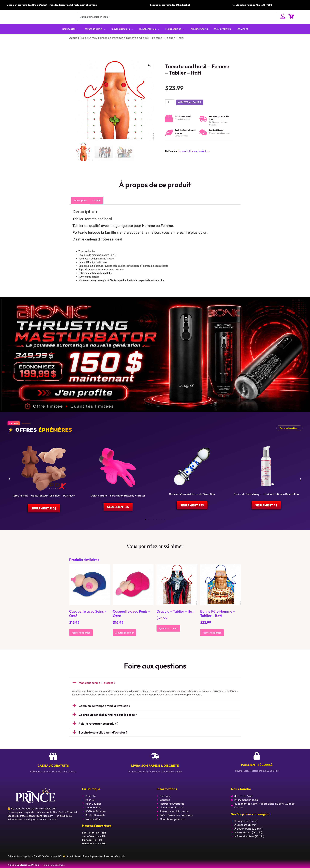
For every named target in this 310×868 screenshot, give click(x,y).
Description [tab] (81, 206)
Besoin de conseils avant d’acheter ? (103, 741)
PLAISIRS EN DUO (175, 35)
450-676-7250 (264, 5)
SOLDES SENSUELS (95, 35)
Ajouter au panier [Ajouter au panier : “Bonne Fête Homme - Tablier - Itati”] (212, 641)
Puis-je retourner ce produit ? (99, 732)
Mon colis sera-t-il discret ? (97, 691)
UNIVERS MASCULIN (122, 35)
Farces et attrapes (111, 44)
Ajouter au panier (190, 108)
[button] (149, 71)
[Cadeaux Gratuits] (53, 764)
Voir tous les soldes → (289, 434)
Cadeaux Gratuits (53, 774)
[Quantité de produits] (169, 108)
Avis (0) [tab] (96, 206)
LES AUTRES (242, 35)
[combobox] (177, 20)
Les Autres (88, 44)
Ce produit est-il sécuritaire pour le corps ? (108, 723)
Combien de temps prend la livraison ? (104, 714)
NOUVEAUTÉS (71, 35)
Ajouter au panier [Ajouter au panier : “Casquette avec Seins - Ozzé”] (81, 641)
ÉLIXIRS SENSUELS (199, 35)
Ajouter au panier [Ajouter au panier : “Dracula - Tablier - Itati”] (168, 636)
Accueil (74, 44)
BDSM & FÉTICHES (222, 35)
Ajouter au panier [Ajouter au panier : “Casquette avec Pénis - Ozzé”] (125, 641)
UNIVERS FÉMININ (149, 35)
